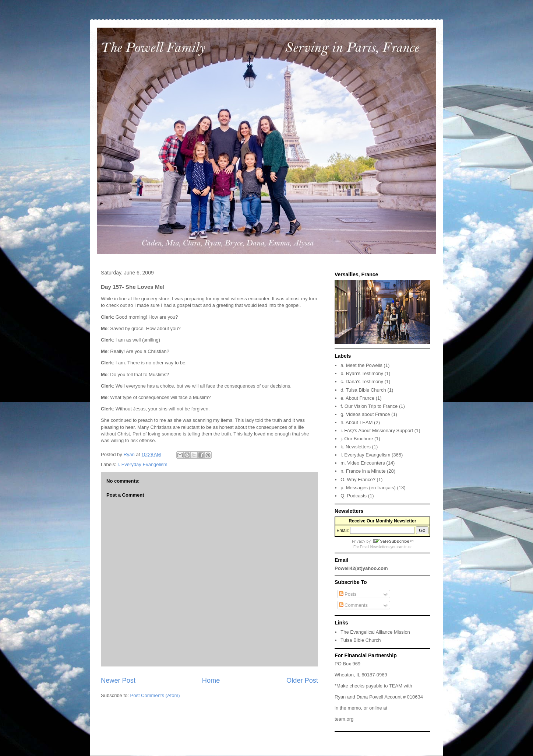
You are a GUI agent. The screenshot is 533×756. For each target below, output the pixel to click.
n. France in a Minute (363, 471)
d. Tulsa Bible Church (363, 390)
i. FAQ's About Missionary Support (377, 430)
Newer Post (118, 680)
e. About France (357, 398)
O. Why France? (358, 479)
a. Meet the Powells (361, 365)
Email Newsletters (375, 547)
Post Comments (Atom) (155, 695)
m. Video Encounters (363, 463)
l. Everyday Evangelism (143, 464)
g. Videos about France (365, 414)
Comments (353, 605)
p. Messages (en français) (368, 488)
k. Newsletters (356, 447)
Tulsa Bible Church (361, 640)
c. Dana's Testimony (362, 381)
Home (211, 680)
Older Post (302, 680)
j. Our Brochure (357, 439)
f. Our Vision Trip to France (369, 406)
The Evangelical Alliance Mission (375, 632)
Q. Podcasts (354, 496)
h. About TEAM (356, 422)
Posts (348, 594)
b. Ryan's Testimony (362, 373)
